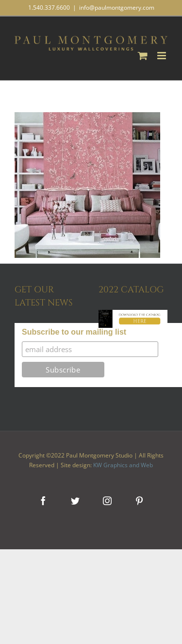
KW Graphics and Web (123, 465)
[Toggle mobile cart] (143, 56)
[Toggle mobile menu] (162, 56)
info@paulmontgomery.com (117, 8)
